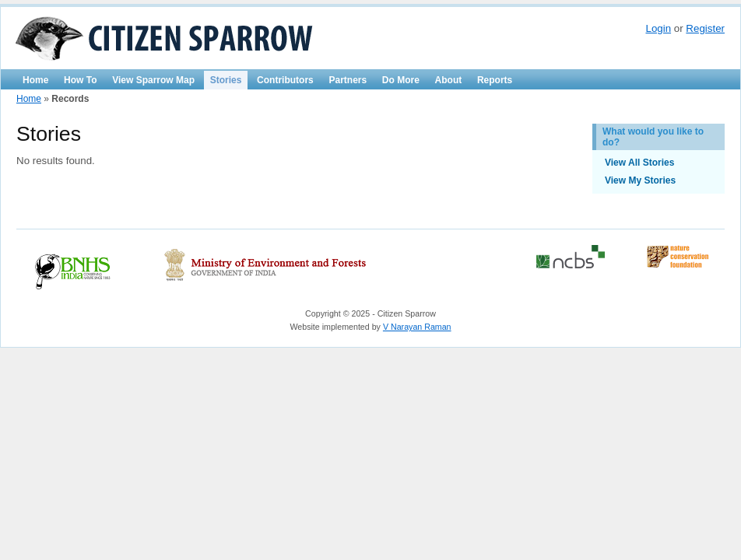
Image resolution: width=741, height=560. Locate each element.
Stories (226, 80)
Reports (495, 80)
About (449, 80)
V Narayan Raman (417, 327)
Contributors (285, 80)
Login (658, 28)
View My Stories (640, 180)
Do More (401, 80)
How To (80, 80)
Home (35, 80)
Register (705, 28)
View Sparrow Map (153, 80)
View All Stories (639, 163)
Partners (348, 80)
